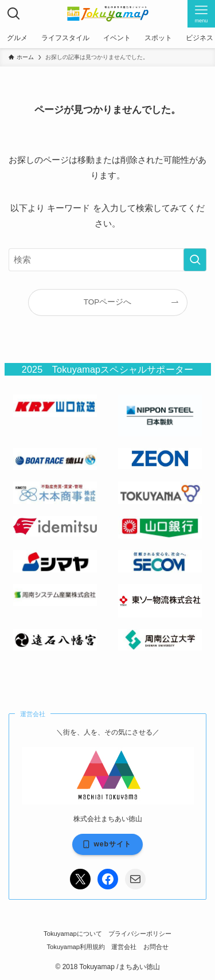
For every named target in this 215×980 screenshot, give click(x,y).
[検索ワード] (107, 260)
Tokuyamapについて (73, 934)
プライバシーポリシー (140, 934)
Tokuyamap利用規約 (76, 947)
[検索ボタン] (14, 14)
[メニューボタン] (201, 14)
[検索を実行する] (195, 260)
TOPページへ (108, 302)
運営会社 (124, 947)
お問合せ (156, 947)
